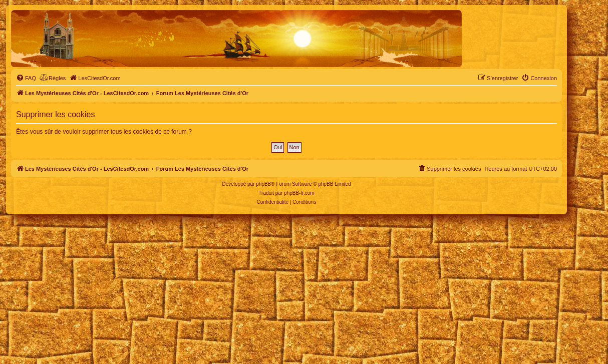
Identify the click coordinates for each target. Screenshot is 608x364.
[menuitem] (26, 78)
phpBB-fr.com (299, 193)
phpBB (263, 184)
